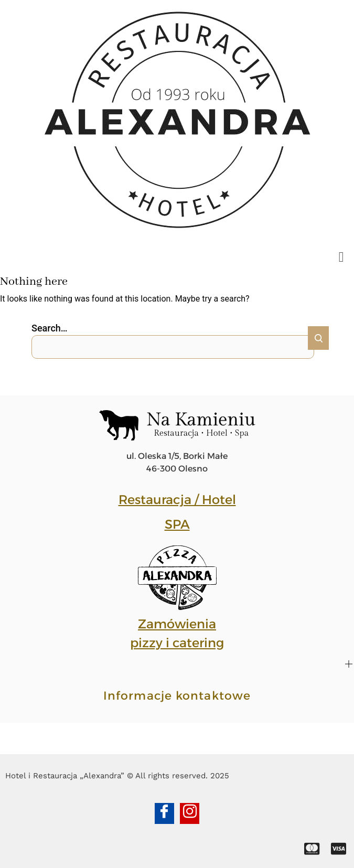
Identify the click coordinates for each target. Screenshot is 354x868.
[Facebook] (164, 813)
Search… (50, 328)
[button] (341, 258)
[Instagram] (190, 813)
